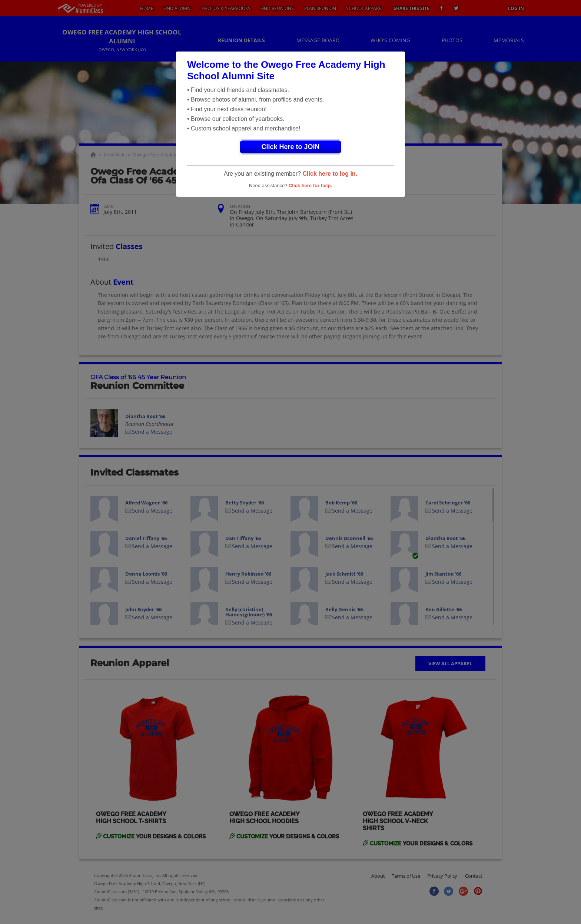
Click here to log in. (330, 174)
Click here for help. (310, 186)
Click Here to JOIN (290, 147)
